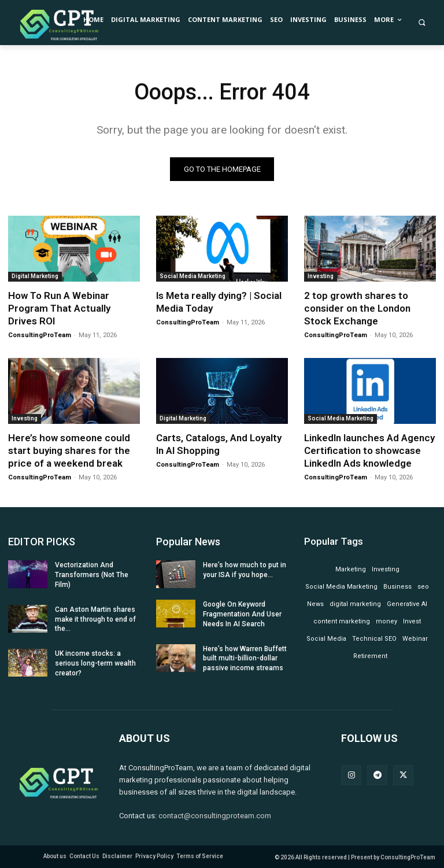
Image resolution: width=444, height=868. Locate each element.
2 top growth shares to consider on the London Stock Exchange (357, 308)
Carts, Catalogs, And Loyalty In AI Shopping (219, 444)
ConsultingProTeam (40, 335)
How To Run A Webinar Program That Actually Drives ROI (59, 308)
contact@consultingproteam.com (215, 816)
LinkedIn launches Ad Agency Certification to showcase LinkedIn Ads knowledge (369, 450)
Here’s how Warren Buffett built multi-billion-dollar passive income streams (245, 659)
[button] (422, 23)
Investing (321, 276)
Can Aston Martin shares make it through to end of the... (95, 619)
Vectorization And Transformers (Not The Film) (92, 575)
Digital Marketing (35, 276)
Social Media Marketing (193, 276)
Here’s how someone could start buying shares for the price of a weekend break (69, 450)
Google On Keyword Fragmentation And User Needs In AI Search (242, 614)
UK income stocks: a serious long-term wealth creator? (95, 663)
